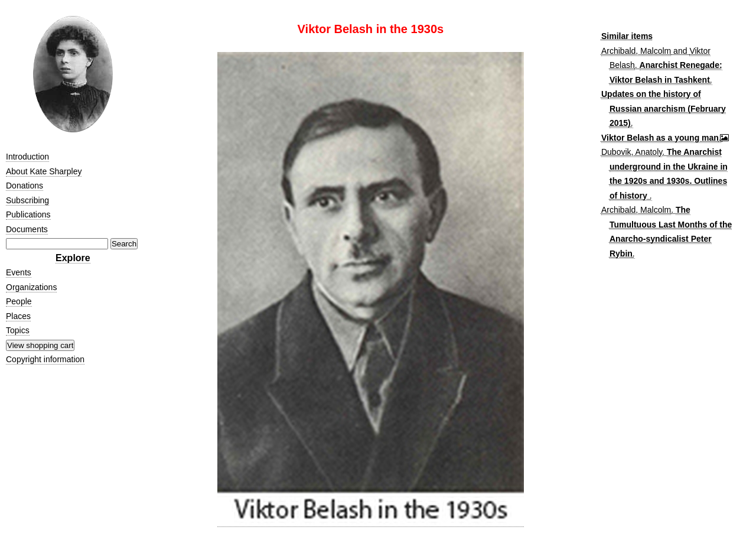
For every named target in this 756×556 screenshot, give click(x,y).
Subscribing (27, 200)
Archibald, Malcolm (636, 51)
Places (18, 316)
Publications (28, 214)
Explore (73, 258)
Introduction (27, 157)
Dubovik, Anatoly (632, 152)
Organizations (31, 287)
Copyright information (45, 359)
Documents (27, 229)
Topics (18, 330)
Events (19, 272)
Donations (25, 186)
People (19, 301)
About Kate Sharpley (44, 171)
